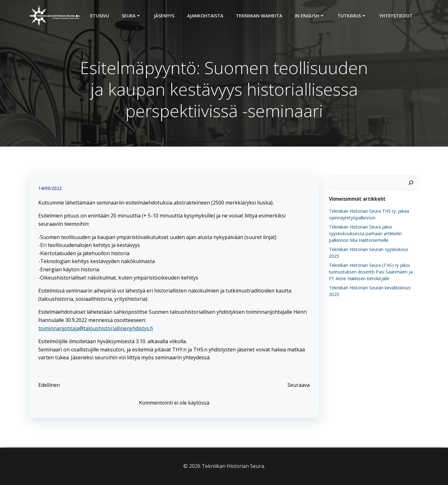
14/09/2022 (50, 189)
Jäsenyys (164, 16)
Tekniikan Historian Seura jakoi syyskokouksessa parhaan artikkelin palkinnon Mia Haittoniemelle (365, 233)
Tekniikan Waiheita (259, 16)
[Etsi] (411, 183)
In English (310, 16)
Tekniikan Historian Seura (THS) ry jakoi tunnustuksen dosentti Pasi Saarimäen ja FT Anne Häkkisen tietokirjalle (374, 272)
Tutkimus (352, 16)
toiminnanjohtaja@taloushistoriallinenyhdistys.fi (96, 329)
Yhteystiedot (396, 16)
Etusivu (100, 16)
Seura (132, 16)
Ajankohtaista (205, 16)
